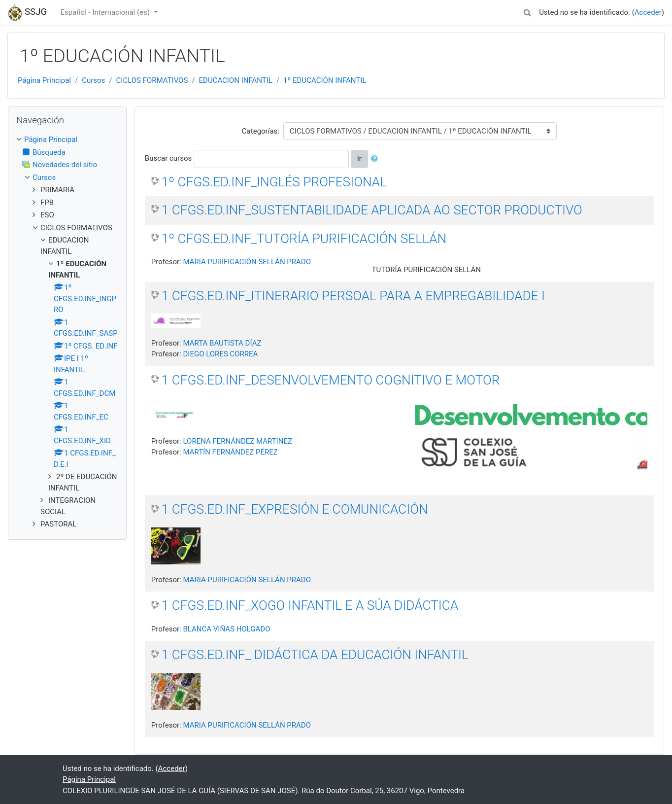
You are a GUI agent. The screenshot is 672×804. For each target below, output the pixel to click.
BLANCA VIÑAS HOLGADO (226, 629)
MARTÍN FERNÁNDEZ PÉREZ (230, 452)
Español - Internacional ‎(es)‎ (106, 12)
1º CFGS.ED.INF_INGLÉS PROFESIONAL (274, 182)
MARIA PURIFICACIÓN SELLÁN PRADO (247, 262)
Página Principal (44, 80)
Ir (359, 159)
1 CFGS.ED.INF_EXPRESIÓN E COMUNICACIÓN (295, 509)
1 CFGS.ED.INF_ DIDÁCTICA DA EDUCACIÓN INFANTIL (315, 655)
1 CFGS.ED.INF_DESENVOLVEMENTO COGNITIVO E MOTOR (331, 380)
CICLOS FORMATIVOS (152, 80)
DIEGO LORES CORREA (220, 354)
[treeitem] (67, 140)
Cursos (93, 80)
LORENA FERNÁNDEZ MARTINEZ (237, 441)
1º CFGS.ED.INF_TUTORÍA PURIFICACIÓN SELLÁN (304, 239)
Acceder (648, 12)
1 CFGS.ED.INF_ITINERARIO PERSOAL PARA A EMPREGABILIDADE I (353, 296)
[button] (527, 11)
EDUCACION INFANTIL (236, 80)
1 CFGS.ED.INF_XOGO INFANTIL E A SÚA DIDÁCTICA (310, 605)
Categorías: (261, 131)
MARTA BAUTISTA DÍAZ (222, 343)
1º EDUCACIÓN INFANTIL (325, 80)
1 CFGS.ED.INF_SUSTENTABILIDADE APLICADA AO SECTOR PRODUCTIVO (372, 210)
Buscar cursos (168, 158)
